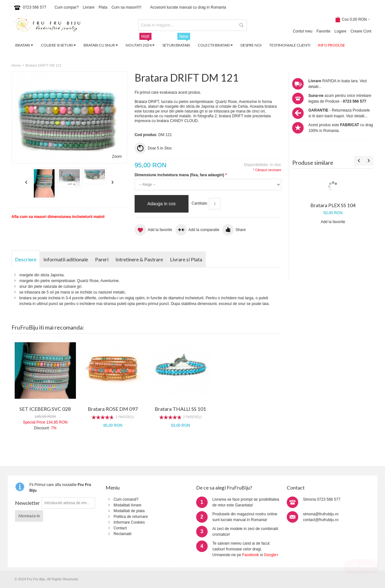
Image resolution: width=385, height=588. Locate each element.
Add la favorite (333, 262)
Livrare (89, 7)
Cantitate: (200, 203)
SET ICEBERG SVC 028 (45, 409)
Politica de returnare (131, 517)
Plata (103, 7)
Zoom (117, 156)
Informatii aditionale (66, 259)
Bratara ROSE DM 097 (113, 409)
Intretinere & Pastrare (139, 259)
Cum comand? (126, 499)
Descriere (26, 259)
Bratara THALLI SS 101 (180, 409)
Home (16, 65)
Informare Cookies (129, 522)
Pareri (102, 259)
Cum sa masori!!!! (126, 7)
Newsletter (27, 503)
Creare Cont (361, 31)
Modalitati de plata (129, 511)
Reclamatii (122, 534)
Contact (120, 528)
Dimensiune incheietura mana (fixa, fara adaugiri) (181, 175)
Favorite (323, 31)
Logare (341, 31)
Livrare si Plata (186, 259)
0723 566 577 (35, 7)
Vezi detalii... (357, 116)
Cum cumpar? (67, 7)
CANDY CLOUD (184, 121)
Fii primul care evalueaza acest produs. (168, 92)
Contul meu (303, 31)
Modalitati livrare (127, 505)
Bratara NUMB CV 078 (333, 245)
